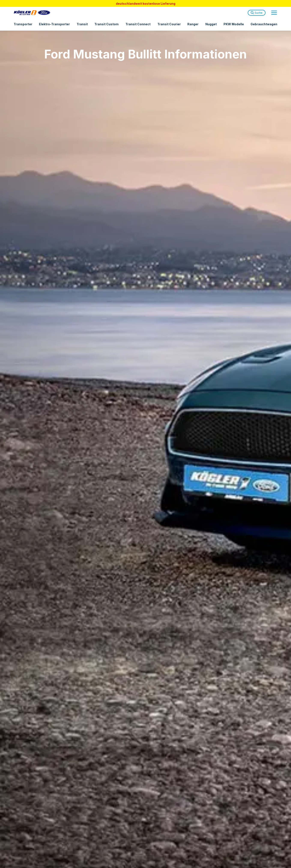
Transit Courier (169, 24)
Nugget (211, 24)
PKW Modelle (234, 24)
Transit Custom (107, 24)
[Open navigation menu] (274, 13)
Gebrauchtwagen (264, 24)
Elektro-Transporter (54, 24)
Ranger (193, 24)
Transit (82, 24)
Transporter (23, 24)
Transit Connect (138, 24)
